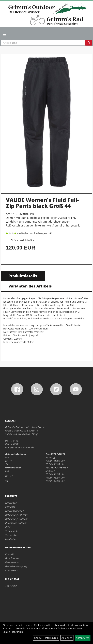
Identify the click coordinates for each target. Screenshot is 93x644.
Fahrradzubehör (14, 511)
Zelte (8, 527)
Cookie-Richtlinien (13, 632)
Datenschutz (12, 562)
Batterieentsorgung (16, 566)
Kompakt (10, 507)
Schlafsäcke (12, 531)
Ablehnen (67, 638)
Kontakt (9, 554)
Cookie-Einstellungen (46, 638)
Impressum (11, 570)
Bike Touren (12, 558)
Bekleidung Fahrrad (16, 515)
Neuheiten (11, 539)
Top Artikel (11, 535)
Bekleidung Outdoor (16, 519)
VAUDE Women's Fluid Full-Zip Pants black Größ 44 (42, 203)
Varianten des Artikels (30, 286)
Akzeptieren (83, 638)
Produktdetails (23, 276)
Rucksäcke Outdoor (16, 523)
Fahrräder (11, 503)
